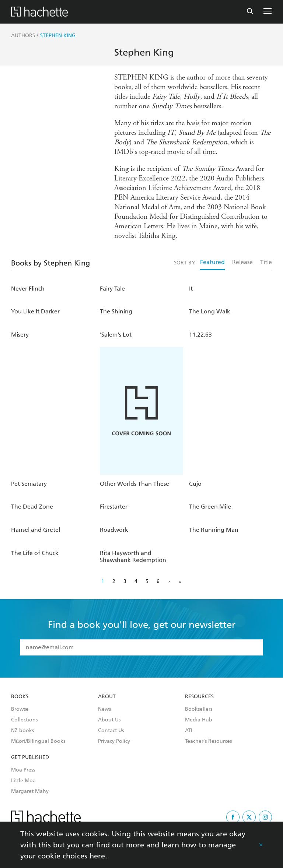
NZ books (22, 731)
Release (242, 262)
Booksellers (199, 709)
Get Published (30, 758)
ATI (189, 731)
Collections (24, 720)
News (104, 709)
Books (20, 697)
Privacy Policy (114, 741)
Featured (212, 262)
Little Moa (23, 781)
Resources (199, 697)
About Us (109, 720)
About (107, 697)
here (97, 856)
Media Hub (199, 720)
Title (266, 262)
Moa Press (23, 770)
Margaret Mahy (30, 791)
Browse (20, 709)
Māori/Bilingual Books (38, 741)
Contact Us (111, 731)
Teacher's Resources (208, 741)
